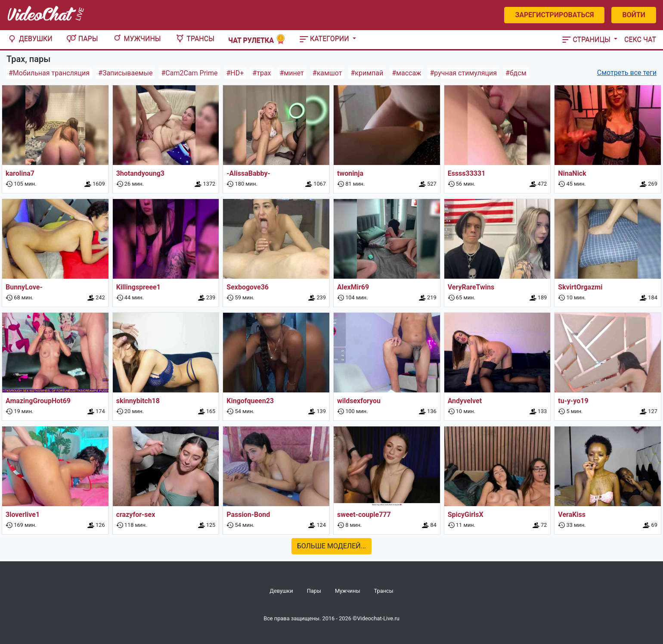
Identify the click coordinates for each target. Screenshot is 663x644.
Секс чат (640, 39)
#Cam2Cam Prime (189, 73)
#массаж (406, 73)
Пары (82, 39)
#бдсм (516, 73)
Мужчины (136, 39)
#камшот (327, 73)
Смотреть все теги (627, 73)
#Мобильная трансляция (49, 73)
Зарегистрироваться (554, 15)
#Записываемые (125, 73)
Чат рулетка (257, 39)
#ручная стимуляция (463, 73)
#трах (262, 73)
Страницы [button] (587, 39)
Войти (634, 15)
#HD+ (235, 73)
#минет (292, 73)
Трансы (195, 39)
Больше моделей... (332, 546)
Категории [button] (325, 39)
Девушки (30, 39)
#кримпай (367, 73)
